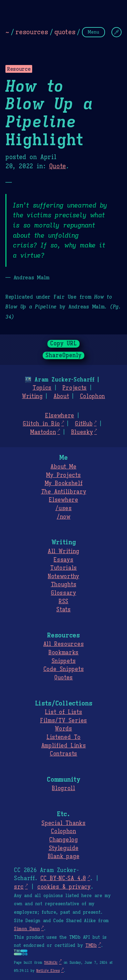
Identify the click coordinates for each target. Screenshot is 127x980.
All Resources (63, 644)
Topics (42, 388)
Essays (63, 560)
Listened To (63, 737)
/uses (63, 508)
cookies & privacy (64, 887)
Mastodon (43, 432)
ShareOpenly (63, 355)
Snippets (63, 661)
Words (63, 729)
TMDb (91, 945)
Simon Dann (27, 929)
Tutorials (63, 568)
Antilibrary (64, 492)
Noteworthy (63, 576)
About (61, 396)
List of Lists (63, 712)
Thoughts (63, 585)
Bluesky (82, 432)
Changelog (63, 840)
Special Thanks (63, 823)
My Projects (63, 475)
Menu (93, 32)
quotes (65, 32)
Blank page (63, 856)
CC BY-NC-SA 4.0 (63, 878)
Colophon (92, 396)
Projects (74, 388)
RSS (63, 602)
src (19, 887)
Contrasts (63, 754)
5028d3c (51, 963)
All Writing (63, 551)
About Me (63, 467)
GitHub (84, 424)
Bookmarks (63, 653)
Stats (63, 610)
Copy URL (64, 344)
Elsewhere (60, 416)
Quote (58, 166)
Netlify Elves (48, 971)
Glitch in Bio (41, 424)
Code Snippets (63, 669)
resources (31, 32)
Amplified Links (64, 746)
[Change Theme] (117, 32)
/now (63, 517)
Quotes (63, 678)
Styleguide (64, 848)
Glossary (63, 593)
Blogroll (63, 788)
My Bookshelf (64, 483)
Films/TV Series (63, 721)
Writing (32, 396)
